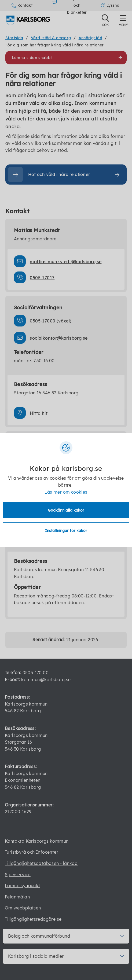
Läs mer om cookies (66, 492)
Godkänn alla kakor (66, 510)
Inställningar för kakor (66, 531)
